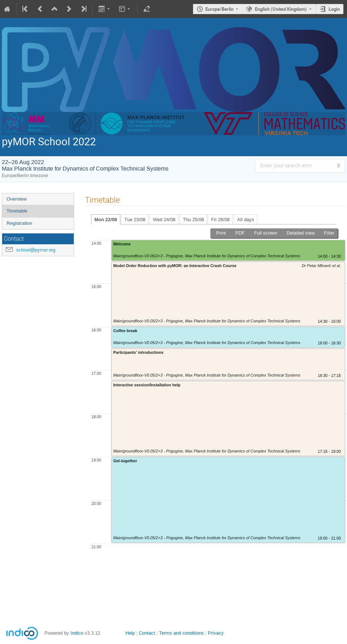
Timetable (17, 211)
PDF (240, 233)
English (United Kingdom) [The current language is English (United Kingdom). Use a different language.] (281, 9)
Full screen (266, 233)
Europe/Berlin (219, 9)
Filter (329, 233)
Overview (17, 199)
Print (221, 233)
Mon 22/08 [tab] (106, 220)
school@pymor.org (36, 250)
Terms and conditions (181, 633)
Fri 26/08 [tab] (220, 220)
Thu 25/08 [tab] (193, 220)
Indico (77, 633)
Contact (147, 633)
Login (334, 9)
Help (130, 633)
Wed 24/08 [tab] (164, 220)
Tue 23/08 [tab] (135, 220)
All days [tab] (246, 220)
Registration (19, 223)
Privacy (216, 633)
